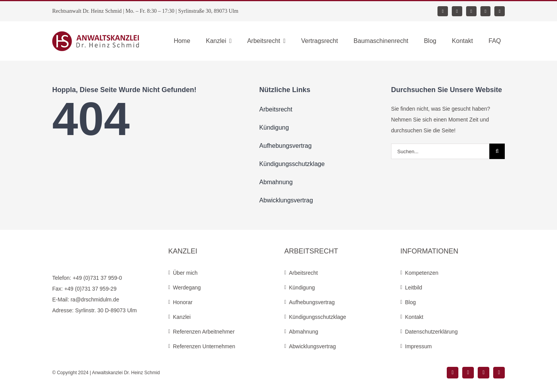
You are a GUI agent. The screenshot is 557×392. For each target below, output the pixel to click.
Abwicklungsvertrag (312, 346)
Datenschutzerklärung (431, 332)
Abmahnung (304, 332)
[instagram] (457, 11)
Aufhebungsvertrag (312, 302)
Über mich (185, 273)
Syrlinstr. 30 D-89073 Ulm (106, 310)
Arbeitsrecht (303, 273)
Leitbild (413, 288)
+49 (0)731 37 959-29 (90, 289)
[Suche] (497, 151)
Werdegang (187, 288)
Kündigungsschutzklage (318, 317)
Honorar (183, 302)
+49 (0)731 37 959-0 (97, 278)
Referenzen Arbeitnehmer (204, 332)
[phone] (500, 11)
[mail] (486, 11)
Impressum (418, 346)
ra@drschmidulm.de (95, 300)
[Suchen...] (440, 151)
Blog (410, 302)
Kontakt (414, 317)
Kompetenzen (422, 273)
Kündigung (302, 288)
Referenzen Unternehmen (204, 346)
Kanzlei (182, 317)
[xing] (471, 11)
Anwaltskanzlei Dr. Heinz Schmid (126, 373)
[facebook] (443, 11)
